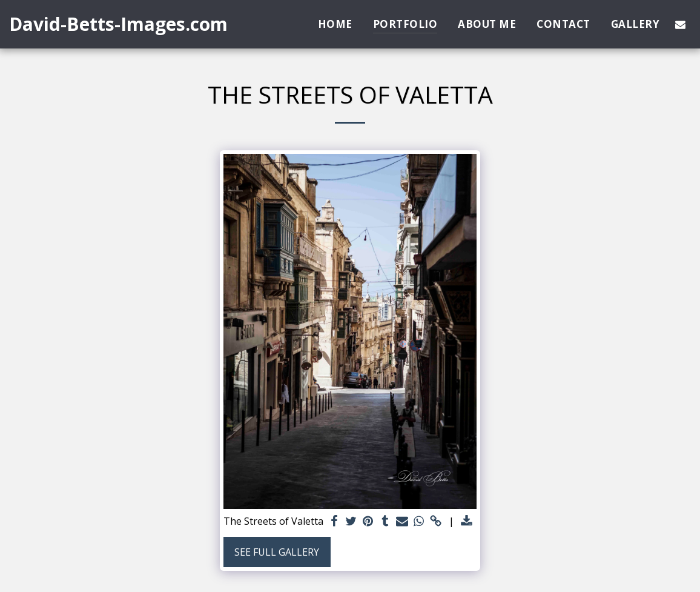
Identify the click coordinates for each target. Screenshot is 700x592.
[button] (680, 24)
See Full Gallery (277, 552)
